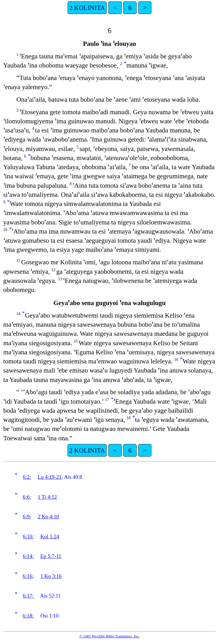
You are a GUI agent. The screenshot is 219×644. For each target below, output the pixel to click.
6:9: (27, 517)
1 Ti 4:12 (47, 497)
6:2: (27, 477)
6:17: (28, 596)
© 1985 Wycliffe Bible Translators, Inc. (109, 636)
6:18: (28, 616)
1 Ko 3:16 (51, 576)
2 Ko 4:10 (48, 517)
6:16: (28, 576)
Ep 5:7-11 (51, 556)
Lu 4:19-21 (49, 477)
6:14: (28, 556)
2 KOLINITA (87, 8)
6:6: (27, 497)
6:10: (28, 536)
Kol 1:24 (50, 536)
